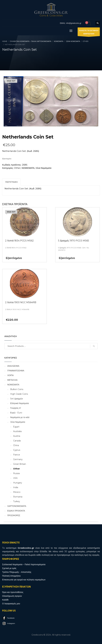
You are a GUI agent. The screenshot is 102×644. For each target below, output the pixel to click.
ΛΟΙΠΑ (10, 375)
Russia (16, 473)
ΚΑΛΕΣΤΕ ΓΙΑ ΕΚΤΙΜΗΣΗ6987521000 (89, 33)
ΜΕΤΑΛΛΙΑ (12, 380)
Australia (17, 431)
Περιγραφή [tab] (11, 182)
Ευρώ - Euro (16, 413)
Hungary (18, 483)
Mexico (17, 492)
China (16, 445)
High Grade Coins (19, 394)
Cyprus (17, 450)
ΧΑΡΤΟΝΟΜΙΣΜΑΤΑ (17, 506)
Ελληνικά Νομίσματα (19, 403)
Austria (17, 436)
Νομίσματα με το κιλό (20, 417)
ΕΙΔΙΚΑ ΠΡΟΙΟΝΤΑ (16, 511)
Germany (18, 459)
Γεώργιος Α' (16, 408)
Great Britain (20, 464)
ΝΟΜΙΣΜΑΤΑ (28, 168)
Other (17, 168)
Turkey (17, 501)
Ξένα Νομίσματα (43, 168)
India (16, 487)
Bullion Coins (17, 389)
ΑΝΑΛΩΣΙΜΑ (13, 366)
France (17, 455)
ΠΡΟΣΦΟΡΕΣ (14, 515)
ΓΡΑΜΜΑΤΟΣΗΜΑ (16, 371)
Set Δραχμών (17, 399)
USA (15, 478)
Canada (17, 441)
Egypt (16, 427)
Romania (18, 497)
